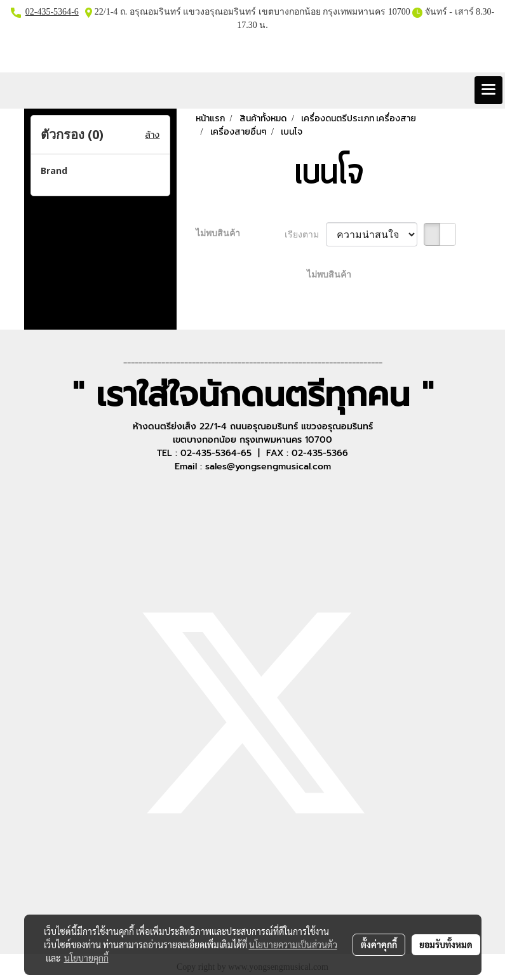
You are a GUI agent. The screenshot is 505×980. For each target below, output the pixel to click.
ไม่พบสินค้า (218, 233)
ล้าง (152, 135)
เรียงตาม (305, 235)
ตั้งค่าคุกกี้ (379, 944)
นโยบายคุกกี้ (86, 958)
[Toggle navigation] (488, 90)
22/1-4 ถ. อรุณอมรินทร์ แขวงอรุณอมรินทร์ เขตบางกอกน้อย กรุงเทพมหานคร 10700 (251, 12)
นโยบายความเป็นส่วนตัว (293, 944)
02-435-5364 (48, 12)
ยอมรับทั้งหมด (446, 944)
